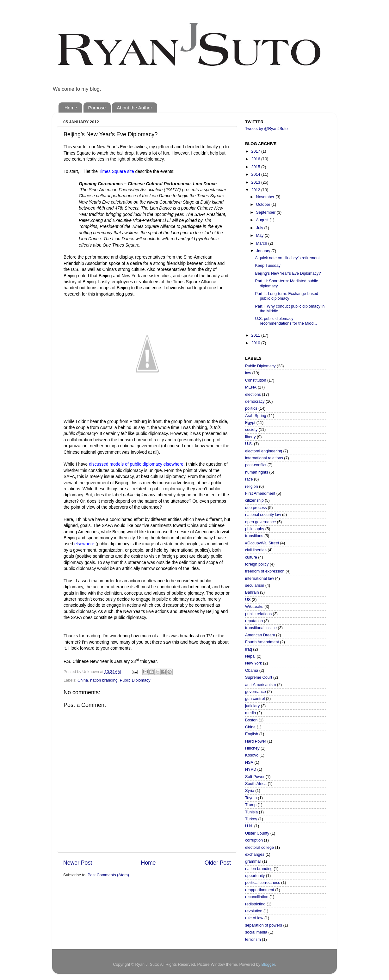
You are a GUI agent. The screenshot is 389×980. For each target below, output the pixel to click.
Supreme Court (259, 677)
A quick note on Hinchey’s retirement (287, 258)
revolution (254, 911)
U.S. (249, 444)
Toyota (251, 798)
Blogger (268, 965)
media (250, 713)
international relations (264, 458)
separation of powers (264, 925)
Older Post (218, 863)
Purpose (97, 108)
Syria (250, 791)
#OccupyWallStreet (262, 543)
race (249, 479)
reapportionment (260, 890)
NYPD (251, 769)
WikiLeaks (254, 607)
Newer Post (78, 863)
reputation (254, 621)
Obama (252, 671)
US (248, 600)
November (266, 197)
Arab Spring (256, 416)
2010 (256, 343)
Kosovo (252, 755)
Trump (251, 805)
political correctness (263, 883)
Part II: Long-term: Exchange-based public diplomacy (287, 296)
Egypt (250, 423)
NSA (249, 763)
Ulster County (257, 833)
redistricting (255, 904)
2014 (256, 175)
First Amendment (260, 493)
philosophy (255, 529)
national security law (263, 515)
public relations (258, 614)
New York (253, 663)
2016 (256, 159)
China (83, 680)
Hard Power (256, 741)
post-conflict (256, 465)
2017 (256, 151)
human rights (257, 472)
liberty (250, 437)
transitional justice (261, 628)
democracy (255, 401)
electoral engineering (264, 451)
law (248, 373)
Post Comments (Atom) (108, 875)
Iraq (249, 649)
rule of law (254, 918)
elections (253, 395)
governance (256, 692)
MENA (251, 387)
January (264, 251)
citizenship (254, 500)
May (260, 236)
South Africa (256, 784)
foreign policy (257, 564)
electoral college (259, 848)
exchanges (255, 854)
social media (256, 932)
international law (259, 579)
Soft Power (255, 777)
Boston (251, 720)
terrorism (253, 940)
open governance (260, 522)
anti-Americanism (260, 685)
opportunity (255, 876)
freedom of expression (265, 571)
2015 (256, 167)
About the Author (134, 108)
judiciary (252, 706)
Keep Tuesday (268, 266)
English (252, 734)
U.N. (249, 826)
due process (256, 508)
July (260, 228)
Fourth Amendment (262, 642)
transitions (254, 536)
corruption (254, 840)
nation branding (104, 680)
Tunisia (251, 812)
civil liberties (256, 550)
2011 (256, 335)
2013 (256, 182)
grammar (253, 861)
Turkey (251, 819)
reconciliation (257, 897)
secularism (255, 585)
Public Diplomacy (135, 680)
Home (71, 108)
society (251, 430)
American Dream (260, 635)
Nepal (250, 656)
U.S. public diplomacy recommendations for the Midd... (286, 321)
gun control (255, 699)
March (262, 243)
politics (251, 408)
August (263, 220)
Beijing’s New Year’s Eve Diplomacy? (288, 273)
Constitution (256, 380)
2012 (256, 190)
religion (252, 487)
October (264, 205)
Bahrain (252, 592)
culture (251, 557)
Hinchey (252, 748)
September (266, 212)
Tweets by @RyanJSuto (266, 129)
